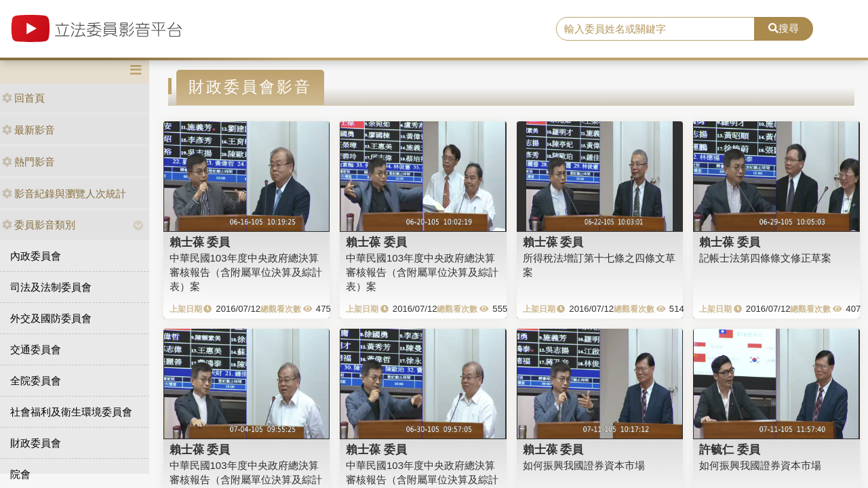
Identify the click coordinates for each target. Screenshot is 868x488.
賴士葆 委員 (200, 242)
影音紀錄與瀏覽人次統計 (64, 194)
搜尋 (784, 28)
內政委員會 (36, 256)
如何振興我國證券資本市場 (584, 465)
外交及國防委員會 (51, 318)
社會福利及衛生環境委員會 (71, 412)
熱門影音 (28, 162)
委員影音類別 (39, 225)
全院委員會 (36, 381)
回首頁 (23, 98)
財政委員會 (36, 443)
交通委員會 (36, 349)
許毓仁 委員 (730, 449)
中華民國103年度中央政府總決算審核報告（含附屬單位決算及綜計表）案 (246, 272)
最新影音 (28, 130)
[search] (655, 29)
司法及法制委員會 (51, 287)
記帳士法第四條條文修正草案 (765, 258)
